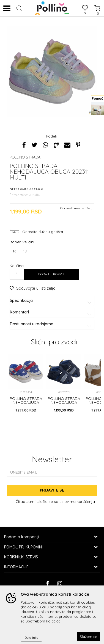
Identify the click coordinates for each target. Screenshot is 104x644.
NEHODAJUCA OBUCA (26, 189)
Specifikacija (52, 301)
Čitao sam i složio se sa (55, 501)
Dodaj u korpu (51, 274)
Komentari (52, 312)
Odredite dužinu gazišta (42, 232)
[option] (52, 71)
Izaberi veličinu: (23, 242)
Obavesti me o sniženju (77, 208)
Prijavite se (52, 490)
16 (14, 251)
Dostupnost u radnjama (52, 324)
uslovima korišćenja (77, 501)
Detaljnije (31, 638)
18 (25, 251)
